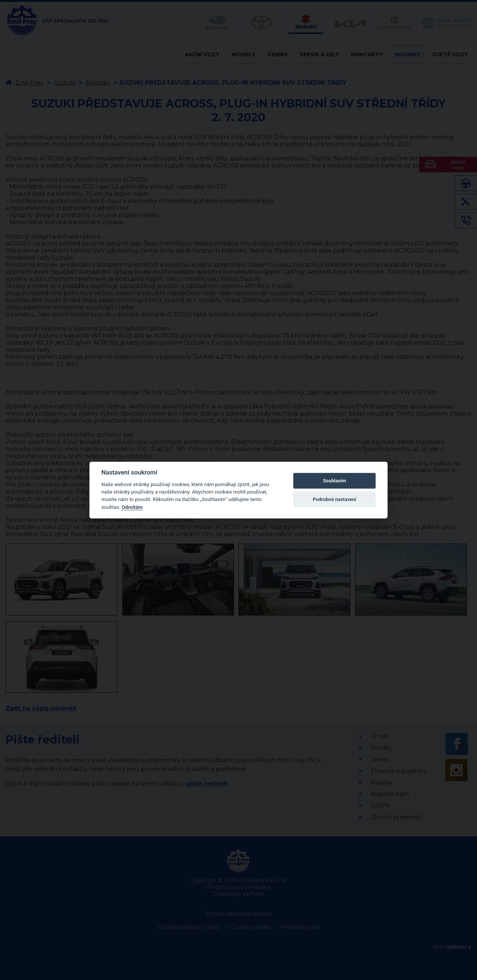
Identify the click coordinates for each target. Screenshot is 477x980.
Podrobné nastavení (334, 499)
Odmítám (132, 507)
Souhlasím (335, 481)
